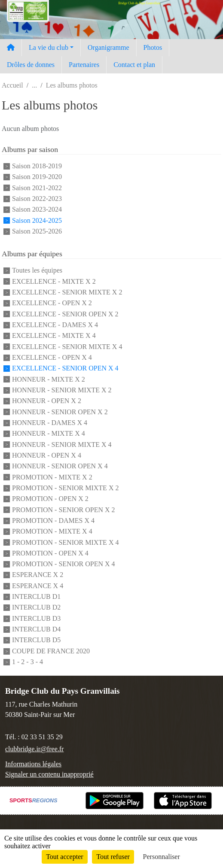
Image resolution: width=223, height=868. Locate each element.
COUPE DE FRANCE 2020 (51, 651)
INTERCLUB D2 (36, 608)
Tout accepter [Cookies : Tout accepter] (64, 857)
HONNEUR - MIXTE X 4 (49, 434)
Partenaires (84, 65)
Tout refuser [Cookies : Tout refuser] (113, 857)
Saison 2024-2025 (37, 220)
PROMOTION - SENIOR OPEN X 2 (64, 510)
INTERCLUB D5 (36, 640)
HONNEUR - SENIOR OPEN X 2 (60, 412)
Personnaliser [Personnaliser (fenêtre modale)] (162, 857)
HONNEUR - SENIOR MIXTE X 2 (62, 390)
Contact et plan (134, 65)
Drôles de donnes (31, 65)
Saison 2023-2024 (37, 210)
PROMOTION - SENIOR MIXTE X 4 (65, 542)
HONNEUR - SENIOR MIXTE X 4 (62, 445)
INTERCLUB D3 (36, 618)
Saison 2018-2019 (37, 166)
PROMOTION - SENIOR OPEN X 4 (64, 564)
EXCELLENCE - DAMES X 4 (55, 325)
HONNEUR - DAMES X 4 (50, 423)
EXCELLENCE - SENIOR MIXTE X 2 (67, 292)
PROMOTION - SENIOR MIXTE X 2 (65, 488)
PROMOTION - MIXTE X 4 (52, 532)
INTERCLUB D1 (36, 596)
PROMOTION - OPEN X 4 (50, 553)
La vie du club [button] (49, 47)
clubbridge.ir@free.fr (34, 749)
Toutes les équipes (37, 271)
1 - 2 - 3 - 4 (27, 662)
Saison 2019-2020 (37, 177)
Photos (153, 47)
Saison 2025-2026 (37, 231)
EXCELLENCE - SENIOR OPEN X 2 (65, 314)
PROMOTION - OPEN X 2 (50, 499)
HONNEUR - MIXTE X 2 (49, 379)
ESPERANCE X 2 (38, 575)
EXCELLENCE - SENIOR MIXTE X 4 (67, 347)
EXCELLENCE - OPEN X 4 (52, 357)
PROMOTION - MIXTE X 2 (52, 477)
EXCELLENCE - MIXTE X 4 (54, 336)
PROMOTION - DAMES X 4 (53, 520)
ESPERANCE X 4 (38, 586)
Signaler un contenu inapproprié (49, 774)
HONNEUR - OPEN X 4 (47, 455)
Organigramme (108, 47)
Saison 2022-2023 (37, 199)
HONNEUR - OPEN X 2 (47, 401)
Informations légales (33, 764)
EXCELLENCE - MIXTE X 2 (54, 281)
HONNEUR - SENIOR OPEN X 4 (60, 466)
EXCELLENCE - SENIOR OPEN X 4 (65, 369)
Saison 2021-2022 (37, 188)
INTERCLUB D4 (36, 629)
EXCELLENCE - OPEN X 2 (52, 303)
